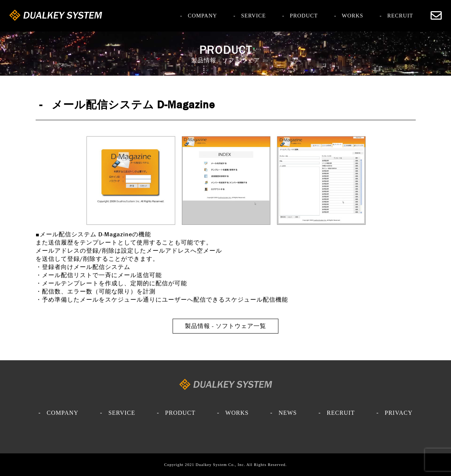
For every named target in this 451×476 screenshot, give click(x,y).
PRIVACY (398, 413)
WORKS (353, 15)
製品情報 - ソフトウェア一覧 (225, 326)
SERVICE (253, 15)
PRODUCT (304, 15)
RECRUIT (400, 15)
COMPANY (202, 15)
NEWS (287, 413)
